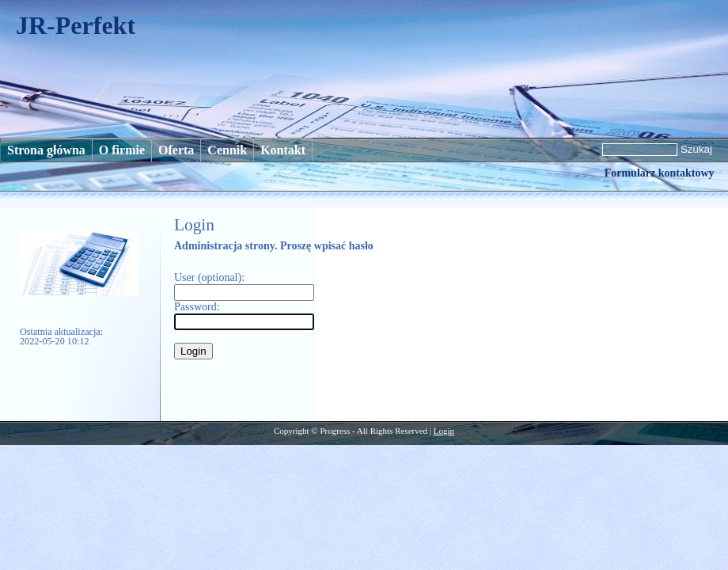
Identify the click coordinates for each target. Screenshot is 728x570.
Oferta (176, 150)
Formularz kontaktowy (660, 173)
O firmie (122, 150)
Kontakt (283, 150)
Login (444, 431)
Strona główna (46, 150)
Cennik (227, 150)
